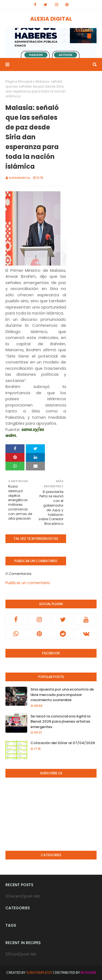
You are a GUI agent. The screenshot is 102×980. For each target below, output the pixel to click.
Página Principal (19, 81)
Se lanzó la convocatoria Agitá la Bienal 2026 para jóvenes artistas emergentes (60, 722)
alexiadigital (20, 178)
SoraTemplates (39, 973)
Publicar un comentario (28, 583)
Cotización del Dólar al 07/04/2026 (63, 743)
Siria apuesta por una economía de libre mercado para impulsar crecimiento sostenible (62, 695)
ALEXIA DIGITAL (51, 19)
